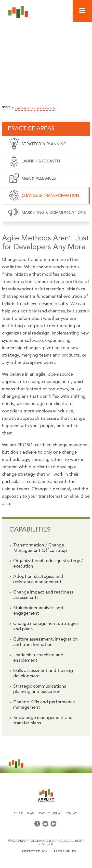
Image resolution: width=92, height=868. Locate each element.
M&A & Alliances (39, 179)
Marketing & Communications (54, 213)
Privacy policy (35, 852)
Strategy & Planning (44, 144)
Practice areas (50, 814)
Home (6, 107)
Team (31, 814)
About (19, 814)
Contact (72, 814)
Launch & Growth (41, 161)
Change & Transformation (50, 196)
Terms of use (65, 852)
